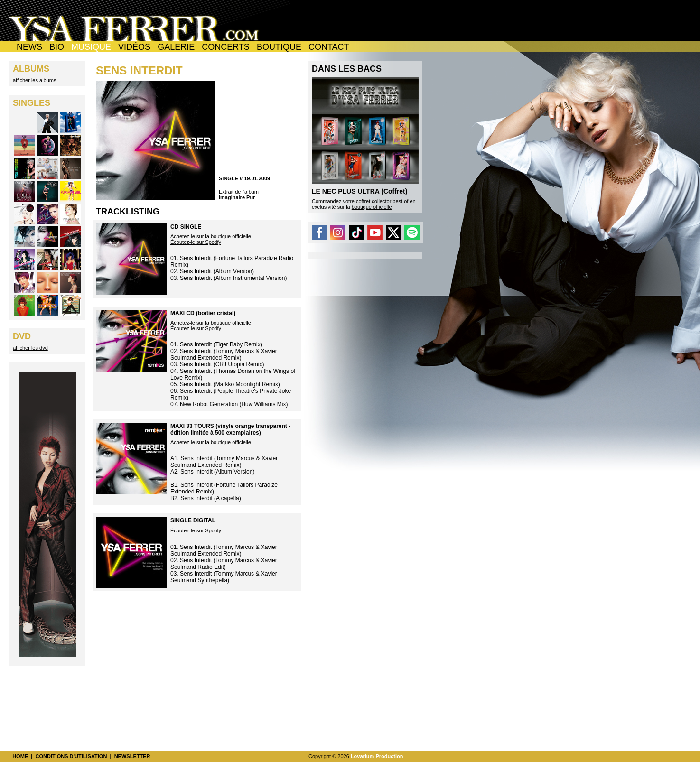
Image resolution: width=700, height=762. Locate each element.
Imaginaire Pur (237, 197)
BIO (57, 47)
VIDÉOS (134, 47)
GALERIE (176, 47)
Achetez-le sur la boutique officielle (211, 236)
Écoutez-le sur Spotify (196, 242)
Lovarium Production (377, 756)
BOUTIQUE (279, 47)
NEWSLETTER (132, 756)
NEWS (29, 47)
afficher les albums (35, 80)
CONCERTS (226, 47)
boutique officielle (372, 207)
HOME (20, 756)
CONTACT (329, 47)
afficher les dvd (30, 348)
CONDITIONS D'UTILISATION (71, 756)
